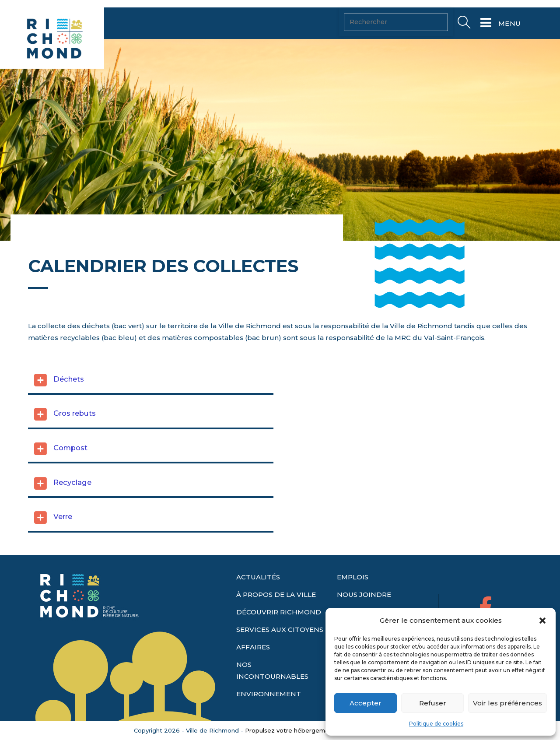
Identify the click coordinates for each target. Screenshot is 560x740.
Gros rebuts (75, 436)
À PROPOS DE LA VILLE (276, 600)
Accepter (366, 703)
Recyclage (72, 505)
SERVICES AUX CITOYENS (280, 635)
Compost (70, 470)
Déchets (69, 401)
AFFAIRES (253, 652)
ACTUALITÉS (258, 582)
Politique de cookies (436, 724)
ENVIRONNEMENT (269, 699)
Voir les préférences (507, 703)
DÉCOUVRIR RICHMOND (279, 617)
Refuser (433, 703)
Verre (63, 539)
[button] (542, 621)
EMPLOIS (353, 582)
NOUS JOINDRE (364, 600)
